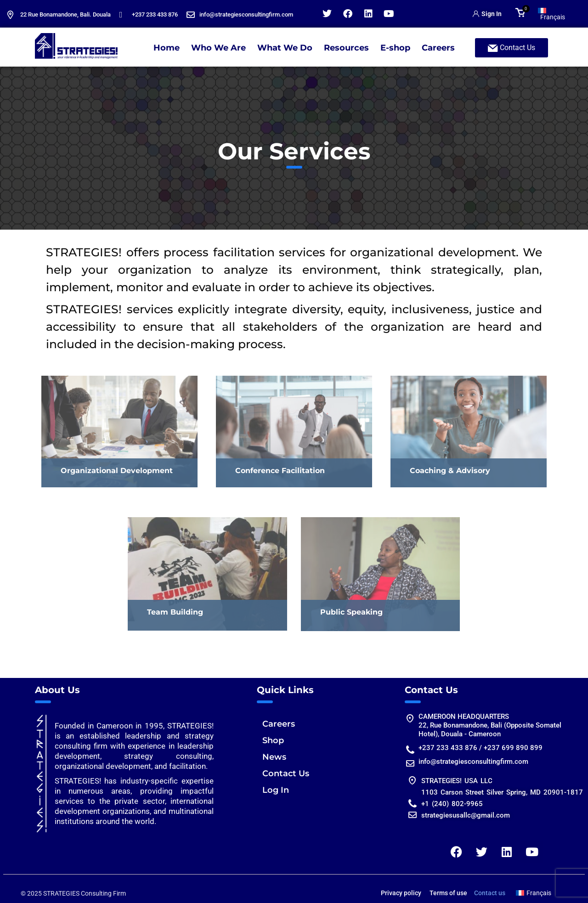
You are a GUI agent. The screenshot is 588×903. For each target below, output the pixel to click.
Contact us (490, 893)
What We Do (285, 48)
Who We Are (218, 48)
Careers (438, 48)
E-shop (395, 48)
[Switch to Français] (555, 14)
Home (167, 48)
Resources (346, 48)
